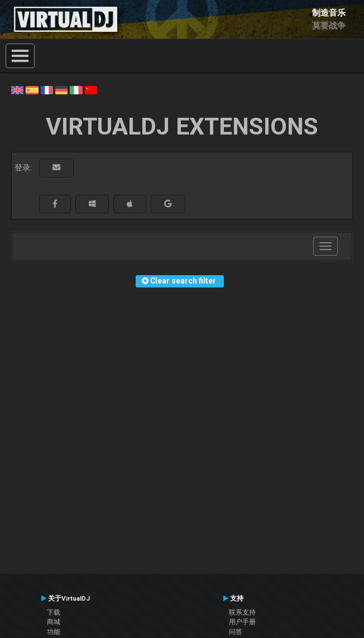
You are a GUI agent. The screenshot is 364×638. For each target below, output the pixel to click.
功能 (54, 632)
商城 (54, 622)
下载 (54, 612)
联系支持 (242, 612)
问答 (236, 632)
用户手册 (242, 622)
